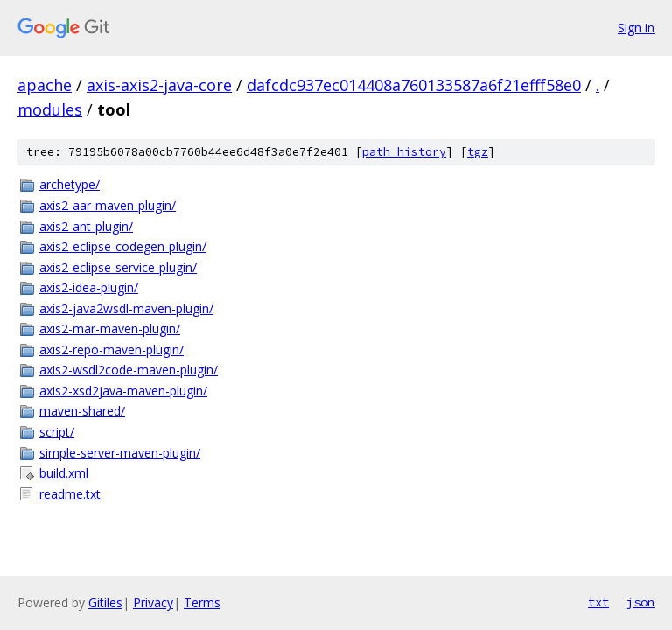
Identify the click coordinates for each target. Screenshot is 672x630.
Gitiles (105, 602)
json (640, 602)
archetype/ (70, 184)
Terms (202, 602)
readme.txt (70, 494)
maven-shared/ (82, 411)
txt (598, 602)
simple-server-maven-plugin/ (120, 453)
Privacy (153, 602)
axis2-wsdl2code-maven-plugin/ (129, 370)
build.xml (64, 473)
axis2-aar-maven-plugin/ (108, 205)
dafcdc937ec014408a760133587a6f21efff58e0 (414, 85)
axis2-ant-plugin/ (86, 226)
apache (45, 85)
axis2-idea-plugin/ (89, 287)
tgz (478, 152)
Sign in (636, 28)
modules (50, 109)
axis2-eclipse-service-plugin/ (118, 267)
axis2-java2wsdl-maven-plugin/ (126, 308)
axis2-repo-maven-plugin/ (112, 350)
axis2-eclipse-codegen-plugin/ (123, 246)
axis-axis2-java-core (159, 85)
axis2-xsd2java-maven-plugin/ (123, 391)
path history (404, 152)
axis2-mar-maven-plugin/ (110, 329)
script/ (57, 432)
